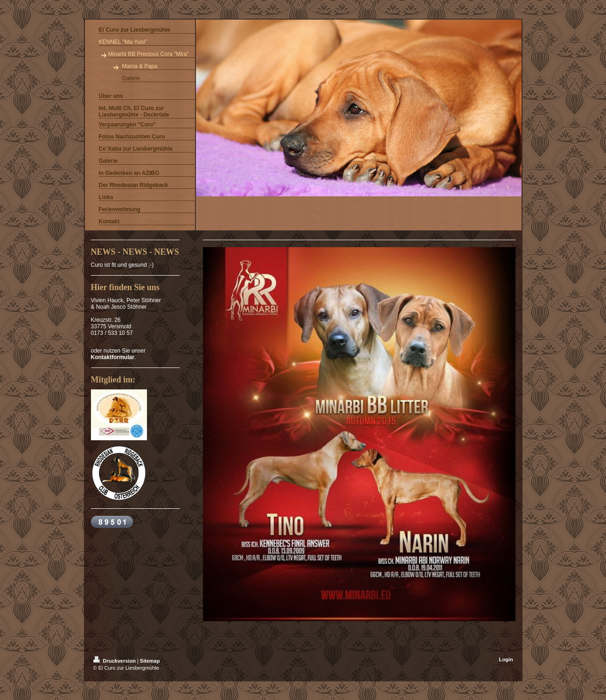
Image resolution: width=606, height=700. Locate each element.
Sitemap (150, 661)
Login (506, 659)
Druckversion (115, 661)
